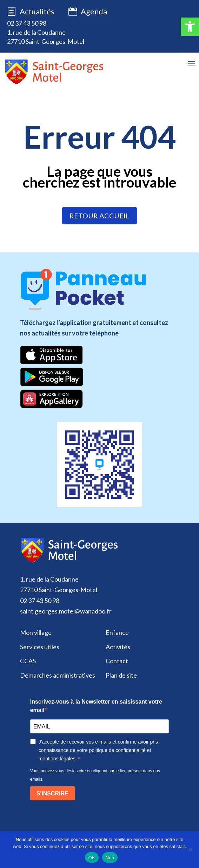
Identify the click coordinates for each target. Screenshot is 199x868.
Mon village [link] (36, 632)
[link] (190, 27)
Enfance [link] (117, 632)
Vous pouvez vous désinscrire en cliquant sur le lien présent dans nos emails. (95, 775)
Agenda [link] (88, 12)
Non (110, 858)
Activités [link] (118, 647)
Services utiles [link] (40, 647)
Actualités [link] (37, 12)
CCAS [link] (28, 661)
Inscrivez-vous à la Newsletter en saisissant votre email (96, 706)
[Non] (190, 849)
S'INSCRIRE (52, 794)
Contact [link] (117, 661)
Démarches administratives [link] (58, 675)
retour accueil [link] (99, 216)
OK (92, 858)
